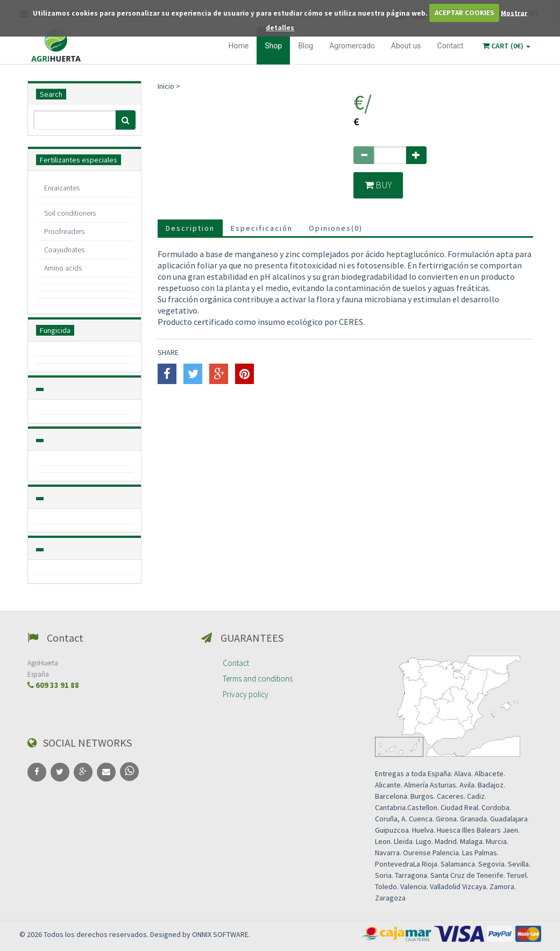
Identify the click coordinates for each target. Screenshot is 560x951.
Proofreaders (64, 231)
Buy (379, 185)
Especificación (262, 229)
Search (51, 94)
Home (239, 46)
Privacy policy (246, 694)
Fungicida (55, 330)
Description (190, 229)
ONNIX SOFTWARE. (221, 934)
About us (406, 46)
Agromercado (352, 46)
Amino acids (63, 268)
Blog (306, 46)
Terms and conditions (258, 679)
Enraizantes (62, 188)
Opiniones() (336, 229)
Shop (273, 46)
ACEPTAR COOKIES (465, 13)
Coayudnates (64, 250)
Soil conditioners (70, 213)
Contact (451, 46)
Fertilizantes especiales (79, 160)
